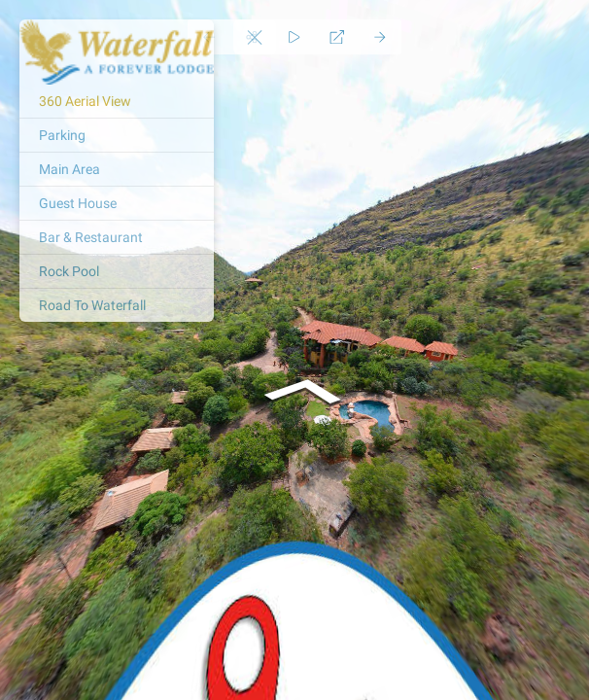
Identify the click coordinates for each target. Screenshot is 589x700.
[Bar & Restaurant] (117, 237)
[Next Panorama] (380, 37)
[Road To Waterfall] (117, 305)
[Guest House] (117, 203)
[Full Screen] (337, 37)
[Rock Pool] (117, 271)
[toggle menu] (255, 37)
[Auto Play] (294, 37)
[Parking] (117, 135)
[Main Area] (117, 169)
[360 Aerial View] (117, 101)
